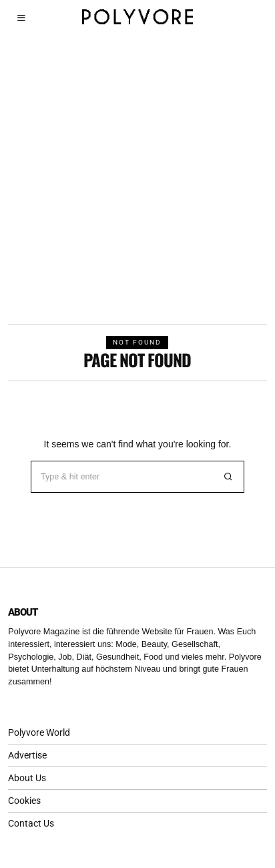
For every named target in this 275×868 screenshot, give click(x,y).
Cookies (24, 801)
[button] (228, 477)
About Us (27, 778)
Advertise (27, 755)
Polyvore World (39, 732)
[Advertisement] (137, 180)
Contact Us (31, 823)
